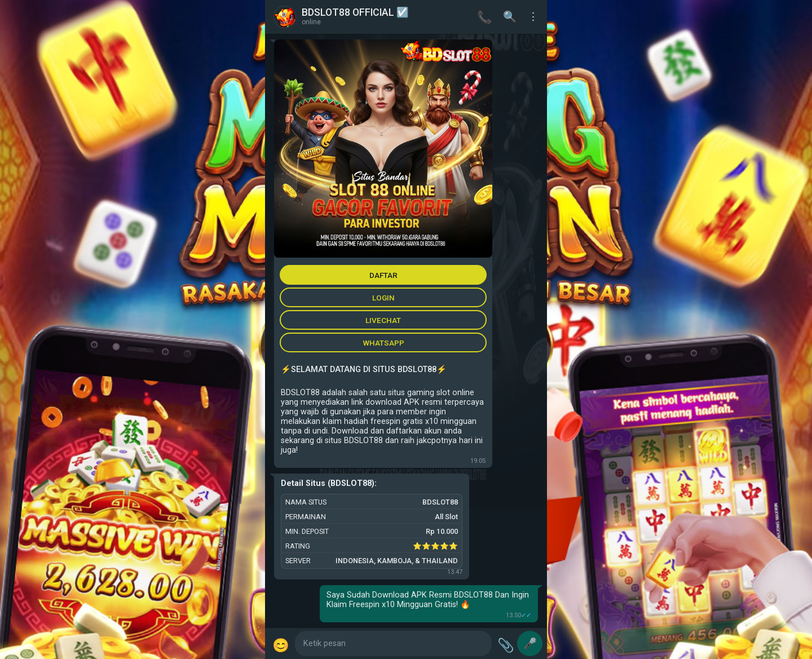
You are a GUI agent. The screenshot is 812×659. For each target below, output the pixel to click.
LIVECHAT (383, 320)
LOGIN (383, 298)
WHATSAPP (383, 343)
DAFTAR (383, 275)
